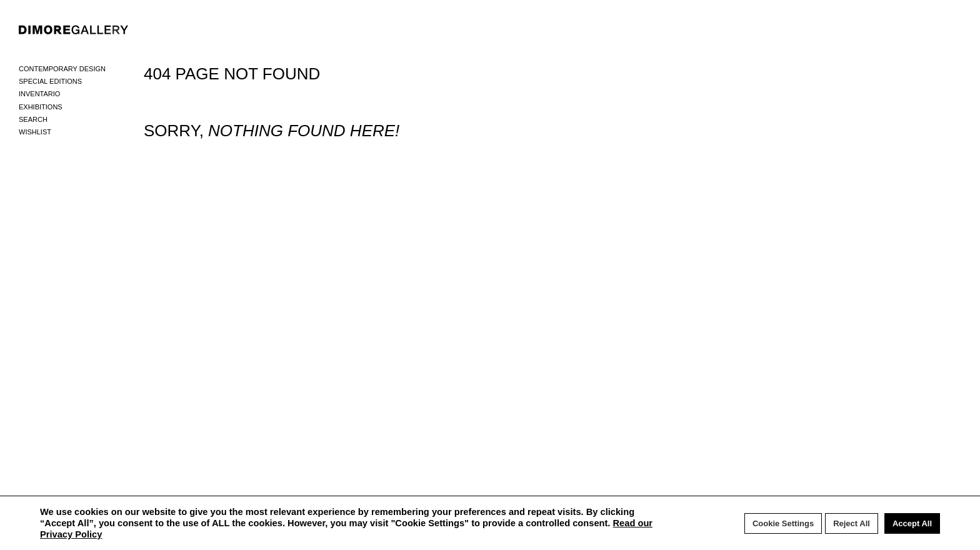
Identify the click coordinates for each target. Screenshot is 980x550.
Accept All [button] (912, 523)
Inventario (39, 94)
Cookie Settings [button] (783, 523)
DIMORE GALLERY (73, 30)
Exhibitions (41, 107)
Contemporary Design (62, 69)
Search (33, 119)
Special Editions (50, 81)
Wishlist (35, 132)
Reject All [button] (852, 523)
